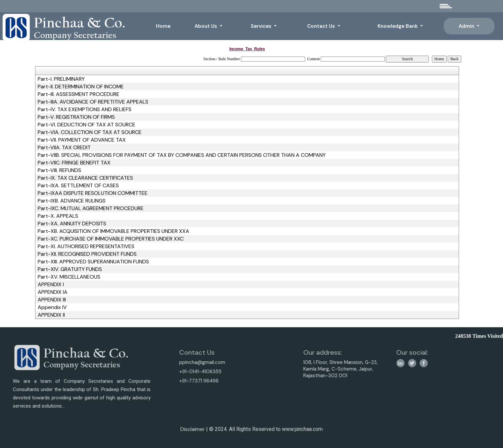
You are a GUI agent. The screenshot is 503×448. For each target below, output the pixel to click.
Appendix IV (52, 307)
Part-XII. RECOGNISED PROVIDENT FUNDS (87, 254)
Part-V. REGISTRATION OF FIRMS (76, 117)
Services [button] (262, 26)
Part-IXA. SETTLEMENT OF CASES (78, 186)
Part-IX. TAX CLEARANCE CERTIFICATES (85, 178)
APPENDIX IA (53, 292)
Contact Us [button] (322, 26)
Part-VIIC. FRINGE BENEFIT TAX (74, 163)
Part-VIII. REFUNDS (59, 170)
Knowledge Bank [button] (398, 26)
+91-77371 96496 (172, 381)
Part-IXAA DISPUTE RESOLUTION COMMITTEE (93, 193)
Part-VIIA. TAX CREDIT (64, 148)
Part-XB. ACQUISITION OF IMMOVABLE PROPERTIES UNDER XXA (114, 231)
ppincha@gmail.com (175, 362)
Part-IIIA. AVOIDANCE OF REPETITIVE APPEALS (93, 102)
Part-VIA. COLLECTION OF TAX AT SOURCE (90, 132)
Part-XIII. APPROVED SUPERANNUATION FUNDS (93, 262)
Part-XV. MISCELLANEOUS (69, 277)
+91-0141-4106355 (173, 372)
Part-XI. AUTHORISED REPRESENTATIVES (86, 246)
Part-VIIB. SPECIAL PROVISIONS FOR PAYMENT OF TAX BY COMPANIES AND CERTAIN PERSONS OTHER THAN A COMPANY (182, 155)
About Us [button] (206, 26)
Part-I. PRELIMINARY (61, 79)
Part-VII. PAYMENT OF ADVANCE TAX (82, 140)
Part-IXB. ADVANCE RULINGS (72, 201)
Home (163, 26)
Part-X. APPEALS (58, 216)
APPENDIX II (51, 315)
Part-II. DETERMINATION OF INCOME (81, 87)
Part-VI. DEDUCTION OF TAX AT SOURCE (87, 125)
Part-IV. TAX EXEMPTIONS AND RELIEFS (85, 110)
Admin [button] (467, 26)
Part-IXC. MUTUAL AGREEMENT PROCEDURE (91, 208)
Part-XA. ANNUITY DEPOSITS (72, 224)
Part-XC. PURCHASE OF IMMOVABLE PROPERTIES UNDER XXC (111, 239)
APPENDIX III (52, 300)
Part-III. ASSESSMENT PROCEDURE (79, 94)
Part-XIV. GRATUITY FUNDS (70, 269)
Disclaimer (193, 432)
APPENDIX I (51, 285)
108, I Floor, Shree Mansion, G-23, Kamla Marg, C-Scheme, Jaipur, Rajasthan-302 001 (367, 369)
